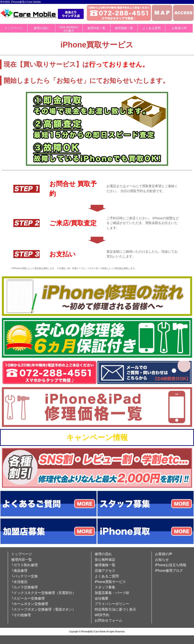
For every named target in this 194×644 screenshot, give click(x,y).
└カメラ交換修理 (24, 587)
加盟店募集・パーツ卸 (112, 593)
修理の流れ (41, 28)
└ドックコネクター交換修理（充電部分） (43, 593)
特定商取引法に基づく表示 (115, 609)
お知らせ (162, 560)
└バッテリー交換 (24, 576)
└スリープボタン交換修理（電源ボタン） (43, 609)
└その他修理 (21, 615)
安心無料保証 (105, 560)
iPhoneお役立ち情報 (171, 565)
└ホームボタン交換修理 (30, 604)
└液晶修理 (19, 571)
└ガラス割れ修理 (24, 565)
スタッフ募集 (105, 587)
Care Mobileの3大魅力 (69, 29)
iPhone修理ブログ (169, 571)
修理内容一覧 (96, 28)
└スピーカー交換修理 (28, 598)
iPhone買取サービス (110, 582)
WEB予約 (102, 615)
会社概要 (102, 598)
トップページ (14, 28)
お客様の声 (179, 28)
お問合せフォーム (108, 620)
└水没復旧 (19, 582)
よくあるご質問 (107, 576)
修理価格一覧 (124, 28)
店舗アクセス (105, 571)
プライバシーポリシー (112, 604)
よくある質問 (152, 28)
